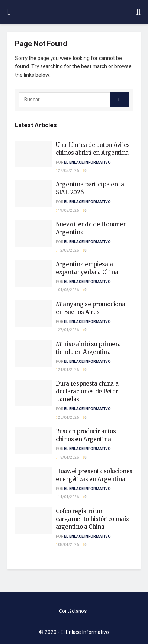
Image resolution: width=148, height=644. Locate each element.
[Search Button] (120, 100)
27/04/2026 (67, 330)
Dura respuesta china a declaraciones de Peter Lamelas (87, 391)
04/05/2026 (67, 290)
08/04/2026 (67, 545)
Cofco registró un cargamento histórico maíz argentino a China (92, 519)
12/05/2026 (67, 251)
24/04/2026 (67, 370)
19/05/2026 (67, 211)
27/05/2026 (67, 171)
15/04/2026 (67, 458)
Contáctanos (73, 611)
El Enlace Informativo (87, 163)
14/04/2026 (67, 497)
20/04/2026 (67, 418)
